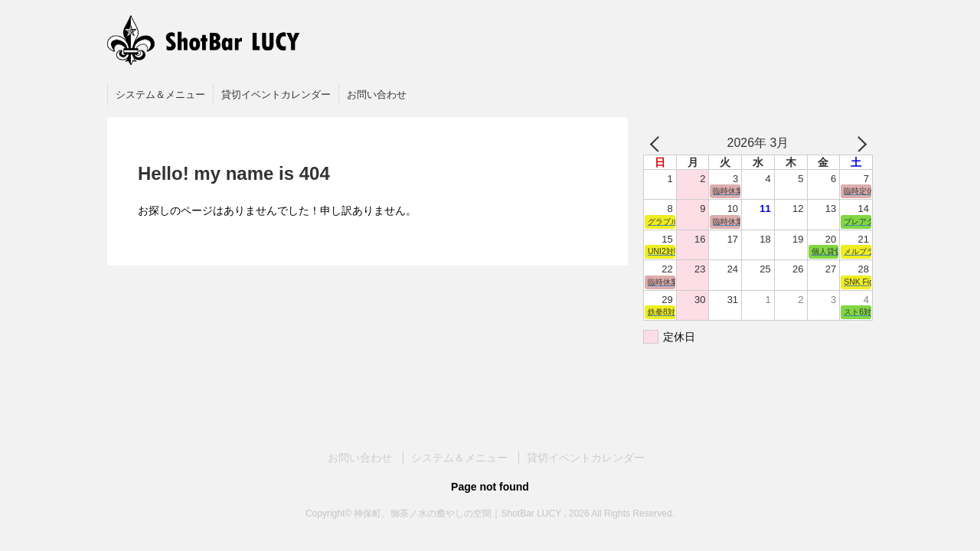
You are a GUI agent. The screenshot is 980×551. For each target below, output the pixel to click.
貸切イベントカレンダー (276, 95)
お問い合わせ (377, 95)
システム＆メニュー (160, 95)
